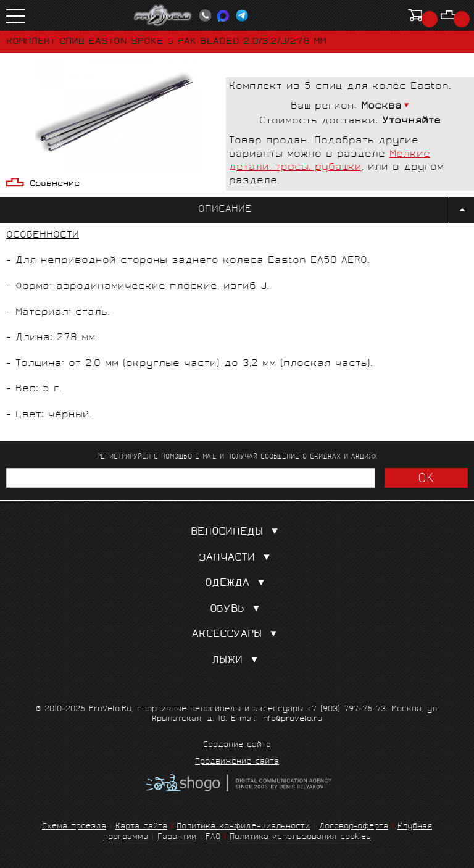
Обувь (237, 610)
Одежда (237, 584)
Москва (381, 106)
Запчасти (237, 558)
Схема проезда (74, 827)
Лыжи (237, 661)
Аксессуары (237, 635)
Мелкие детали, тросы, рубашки (330, 161)
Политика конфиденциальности (243, 827)
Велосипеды (237, 532)
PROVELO (163, 15)
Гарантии (177, 837)
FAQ (213, 837)
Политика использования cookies (300, 837)
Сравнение (55, 184)
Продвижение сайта (237, 762)
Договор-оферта (354, 827)
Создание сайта (237, 746)
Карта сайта (141, 827)
